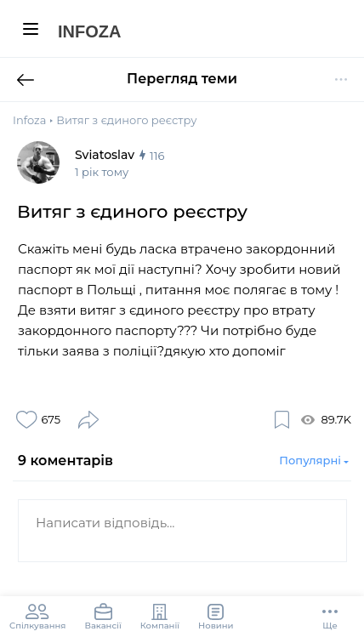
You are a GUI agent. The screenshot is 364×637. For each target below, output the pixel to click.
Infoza (89, 31)
